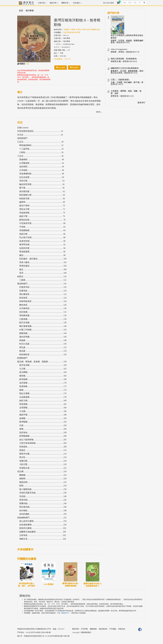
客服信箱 (122, 629)
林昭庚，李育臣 (117, 52)
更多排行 (141, 103)
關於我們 (76, 629)
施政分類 (54, 3)
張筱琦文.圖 (116, 61)
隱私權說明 (103, 629)
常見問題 (84, 629)
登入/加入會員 (108, 3)
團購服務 (93, 629)
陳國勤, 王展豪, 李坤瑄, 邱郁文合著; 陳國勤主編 (82, 29)
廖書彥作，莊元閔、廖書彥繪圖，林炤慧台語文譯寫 (127, 72)
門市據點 (113, 629)
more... (99, 112)
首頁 (21, 11)
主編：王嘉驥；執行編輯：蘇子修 (125, 82)
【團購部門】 (65, 613)
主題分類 (42, 3)
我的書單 (74, 68)
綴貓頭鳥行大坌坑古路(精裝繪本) (125, 68)
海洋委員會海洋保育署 (72, 32)
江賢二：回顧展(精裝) (120, 80)
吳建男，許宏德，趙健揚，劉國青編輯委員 (127, 42)
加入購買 (61, 68)
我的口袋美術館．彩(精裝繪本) (124, 59)
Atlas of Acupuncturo (119, 49)
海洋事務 (30, 11)
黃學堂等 (115, 96)
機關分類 (66, 3)
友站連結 (77, 3)
